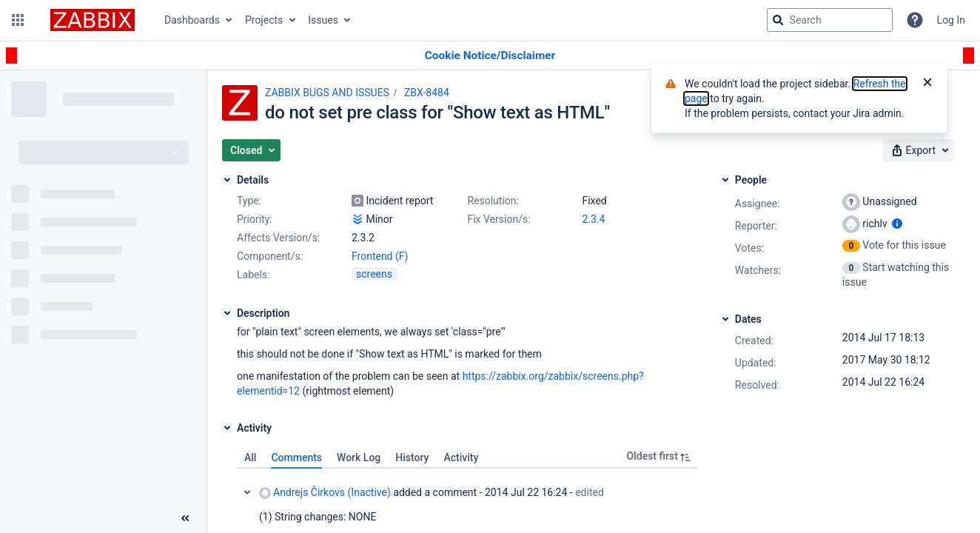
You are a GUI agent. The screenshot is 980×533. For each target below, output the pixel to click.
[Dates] (725, 319)
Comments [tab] (296, 457)
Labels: (253, 275)
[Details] (227, 180)
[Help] (915, 20)
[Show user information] (897, 224)
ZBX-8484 (427, 93)
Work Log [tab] (359, 457)
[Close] (927, 84)
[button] (18, 20)
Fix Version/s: (499, 219)
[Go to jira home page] (93, 20)
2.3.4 (593, 219)
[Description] (227, 313)
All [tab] (250, 457)
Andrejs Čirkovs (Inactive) (325, 493)
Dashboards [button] (192, 20)
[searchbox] (830, 20)
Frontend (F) (380, 256)
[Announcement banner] (490, 56)
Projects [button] (264, 20)
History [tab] (412, 457)
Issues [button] (323, 20)
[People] (725, 180)
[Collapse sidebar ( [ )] (185, 518)
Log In (951, 20)
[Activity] (227, 428)
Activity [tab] (461, 457)
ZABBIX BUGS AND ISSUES (327, 93)
